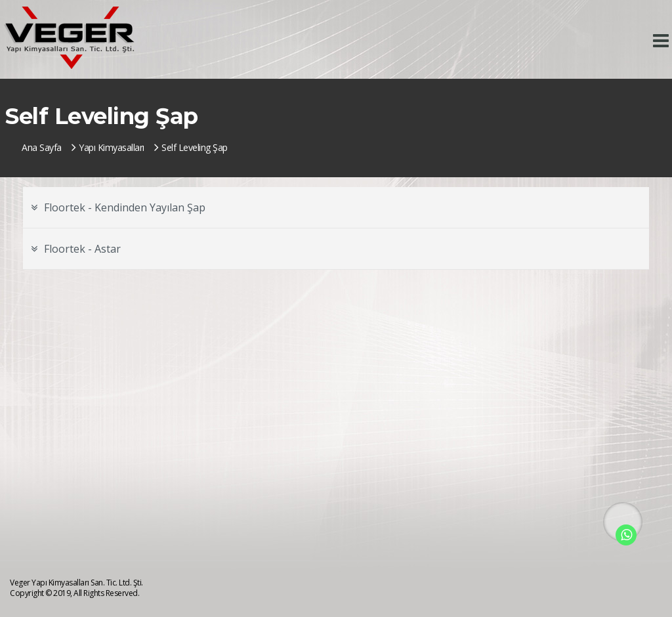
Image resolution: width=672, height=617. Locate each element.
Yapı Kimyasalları (108, 147)
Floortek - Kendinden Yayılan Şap (118, 207)
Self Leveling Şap (191, 147)
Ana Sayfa (42, 147)
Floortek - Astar (76, 249)
